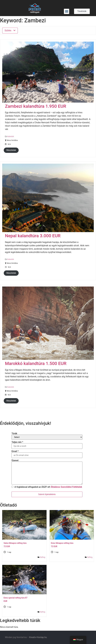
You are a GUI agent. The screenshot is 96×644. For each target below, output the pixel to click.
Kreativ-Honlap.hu (38, 637)
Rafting (43, 557)
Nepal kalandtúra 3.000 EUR (33, 236)
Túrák (14, 434)
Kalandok (10, 136)
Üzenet (15, 460)
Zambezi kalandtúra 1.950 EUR (36, 106)
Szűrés (10, 30)
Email (15, 451)
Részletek (11, 150)
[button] (67, 11)
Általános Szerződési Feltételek (66, 487)
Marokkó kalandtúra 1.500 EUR (36, 363)
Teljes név (17, 442)
